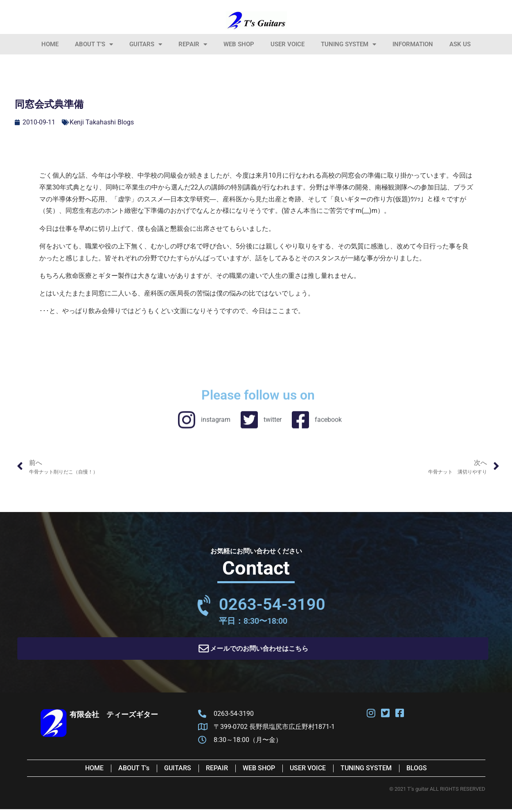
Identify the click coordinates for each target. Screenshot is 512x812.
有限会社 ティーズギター (114, 717)
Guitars (146, 44)
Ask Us (460, 44)
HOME (50, 44)
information (413, 44)
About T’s (94, 44)
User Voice (288, 44)
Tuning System (348, 44)
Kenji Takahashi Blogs (102, 122)
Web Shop (239, 44)
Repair (193, 44)
